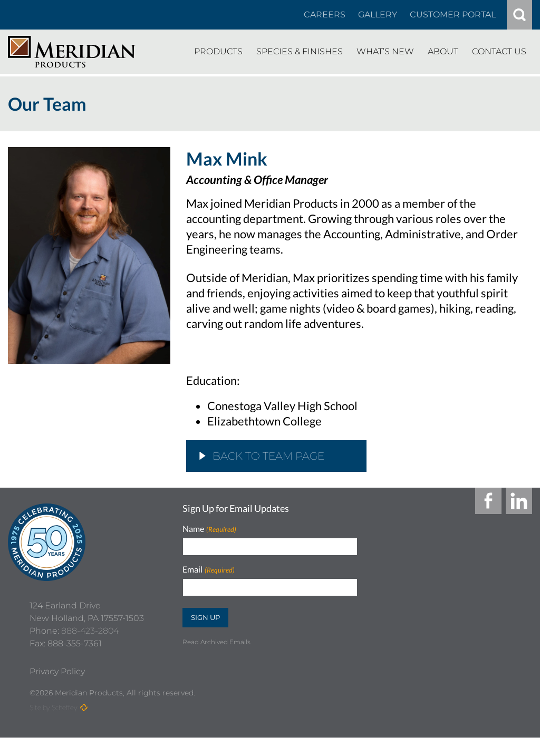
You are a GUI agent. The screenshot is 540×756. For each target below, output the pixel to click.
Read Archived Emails (216, 642)
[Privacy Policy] (57, 690)
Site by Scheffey (54, 726)
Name (209, 529)
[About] (443, 52)
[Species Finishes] (300, 52)
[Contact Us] (499, 52)
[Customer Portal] (453, 15)
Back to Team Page (262, 456)
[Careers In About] (325, 15)
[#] (519, 15)
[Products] (218, 52)
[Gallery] (378, 15)
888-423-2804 (90, 649)
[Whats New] (385, 52)
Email (208, 570)
